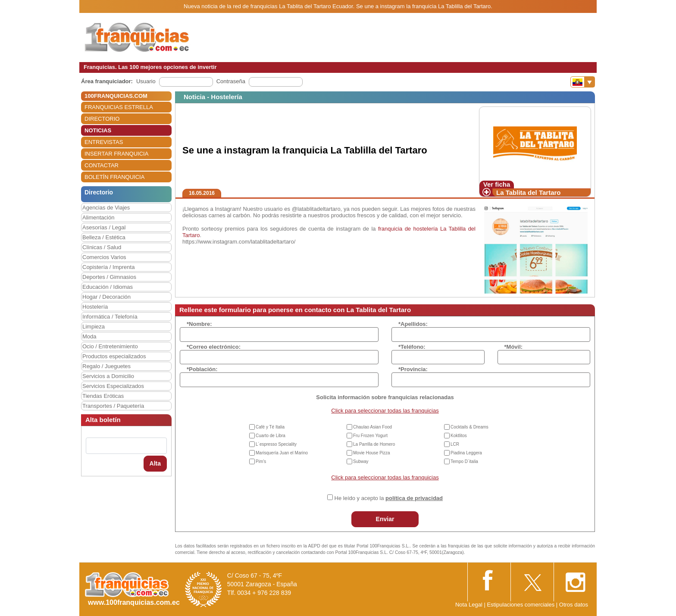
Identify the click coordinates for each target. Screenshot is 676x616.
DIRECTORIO (102, 119)
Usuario (146, 81)
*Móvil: (514, 347)
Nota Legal (469, 605)
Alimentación (98, 217)
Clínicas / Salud (102, 247)
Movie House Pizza (372, 453)
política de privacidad (414, 498)
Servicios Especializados (113, 386)
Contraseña (231, 81)
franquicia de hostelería (408, 229)
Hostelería (95, 307)
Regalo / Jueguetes (106, 366)
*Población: (202, 369)
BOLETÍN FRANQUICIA (114, 177)
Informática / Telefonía (110, 317)
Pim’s (261, 461)
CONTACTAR (102, 165)
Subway (361, 461)
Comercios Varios (104, 257)
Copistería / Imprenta (108, 267)
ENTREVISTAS (104, 142)
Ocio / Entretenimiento (110, 346)
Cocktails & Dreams (469, 427)
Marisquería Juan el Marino (282, 453)
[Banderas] (583, 82)
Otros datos (574, 605)
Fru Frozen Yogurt (370, 436)
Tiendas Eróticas (103, 396)
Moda (89, 336)
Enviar (385, 519)
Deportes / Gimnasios (109, 277)
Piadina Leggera (466, 453)
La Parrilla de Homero (374, 444)
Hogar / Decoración (106, 297)
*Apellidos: (413, 324)
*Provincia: (413, 369)
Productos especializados (114, 356)
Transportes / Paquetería (113, 406)
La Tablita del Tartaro (528, 192)
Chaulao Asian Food (372, 427)
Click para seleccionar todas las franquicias (385, 411)
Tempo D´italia (464, 461)
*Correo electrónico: (214, 347)
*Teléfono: (412, 347)
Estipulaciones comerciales (521, 605)
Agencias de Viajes (106, 208)
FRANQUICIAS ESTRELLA (119, 107)
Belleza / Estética (104, 237)
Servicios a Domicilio (108, 376)
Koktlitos (459, 436)
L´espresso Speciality (276, 444)
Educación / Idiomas (108, 287)
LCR (455, 444)
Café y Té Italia (270, 427)
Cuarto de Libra (271, 436)
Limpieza (94, 327)
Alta (155, 463)
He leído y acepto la (389, 498)
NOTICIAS (98, 130)
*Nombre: (199, 324)
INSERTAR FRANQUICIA (116, 154)
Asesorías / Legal (104, 227)
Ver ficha (497, 184)
